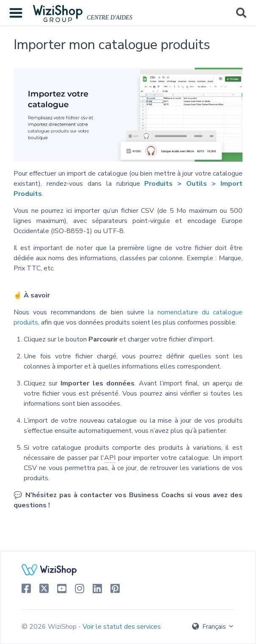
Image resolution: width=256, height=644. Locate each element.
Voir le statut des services (122, 627)
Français (213, 627)
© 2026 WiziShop (50, 627)
